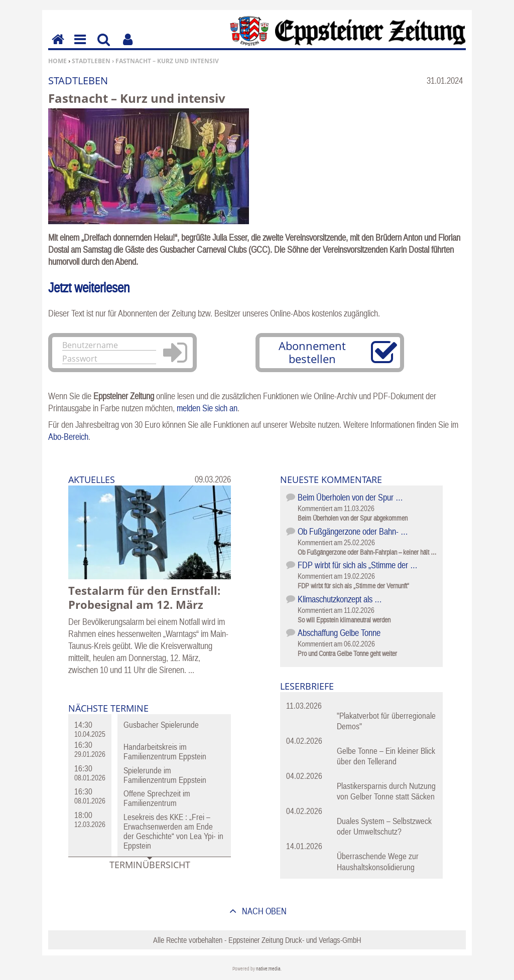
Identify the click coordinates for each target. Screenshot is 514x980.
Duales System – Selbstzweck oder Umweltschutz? (384, 826)
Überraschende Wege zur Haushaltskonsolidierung (378, 861)
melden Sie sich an (207, 408)
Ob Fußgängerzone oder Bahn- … (353, 531)
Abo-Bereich (68, 437)
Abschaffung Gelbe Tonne (339, 633)
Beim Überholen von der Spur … (350, 497)
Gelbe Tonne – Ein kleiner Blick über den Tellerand (386, 756)
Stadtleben (91, 61)
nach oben (263, 911)
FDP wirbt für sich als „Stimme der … (358, 565)
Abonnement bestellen (312, 352)
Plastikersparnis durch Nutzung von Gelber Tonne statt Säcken (386, 791)
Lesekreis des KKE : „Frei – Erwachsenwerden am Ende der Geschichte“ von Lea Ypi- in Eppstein (173, 831)
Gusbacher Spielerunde (161, 725)
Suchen (104, 46)
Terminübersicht (150, 865)
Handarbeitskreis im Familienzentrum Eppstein (165, 752)
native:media (268, 969)
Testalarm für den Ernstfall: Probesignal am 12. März (144, 597)
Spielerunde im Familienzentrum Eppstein (165, 775)
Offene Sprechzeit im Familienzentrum (157, 798)
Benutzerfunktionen (128, 46)
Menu (79, 46)
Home (57, 61)
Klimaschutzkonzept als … (340, 599)
